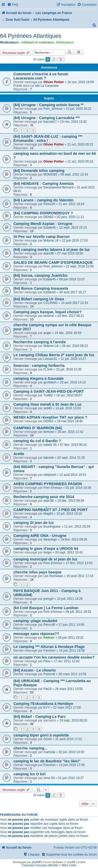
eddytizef (50, 475)
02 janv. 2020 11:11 (71, 217)
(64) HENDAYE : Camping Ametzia (44, 184)
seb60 (48, 408)
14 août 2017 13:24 (75, 303)
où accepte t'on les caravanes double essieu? (54, 657)
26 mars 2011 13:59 (72, 674)
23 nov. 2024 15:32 (74, 122)
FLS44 (48, 369)
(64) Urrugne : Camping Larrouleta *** (47, 118)
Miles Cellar (69, 865)
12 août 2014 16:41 (73, 475)
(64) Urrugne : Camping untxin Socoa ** (48, 105)
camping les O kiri (30, 774)
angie (47, 333)
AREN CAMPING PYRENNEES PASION (48, 484)
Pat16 (47, 689)
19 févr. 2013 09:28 (74, 539)
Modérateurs (65, 42)
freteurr (49, 638)
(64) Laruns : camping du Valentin (43, 200)
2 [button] (54, 59)
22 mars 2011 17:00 (67, 707)
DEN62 (48, 217)
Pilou (47, 661)
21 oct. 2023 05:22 (80, 144)
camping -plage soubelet (35, 621)
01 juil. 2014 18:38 (79, 488)
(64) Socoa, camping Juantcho (40, 275)
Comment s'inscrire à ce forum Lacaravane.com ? (41, 76)
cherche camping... (30, 748)
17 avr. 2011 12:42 (67, 661)
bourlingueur (52, 527)
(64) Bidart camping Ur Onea (39, 299)
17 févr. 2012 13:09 (79, 563)
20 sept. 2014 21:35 (71, 458)
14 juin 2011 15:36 (72, 651)
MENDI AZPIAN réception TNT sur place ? (50, 417)
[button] (61, 60)
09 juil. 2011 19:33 (79, 612)
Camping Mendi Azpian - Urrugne (43, 224)
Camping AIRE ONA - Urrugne (40, 536)
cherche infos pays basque (37, 572)
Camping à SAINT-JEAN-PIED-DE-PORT (49, 391)
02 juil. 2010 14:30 (71, 752)
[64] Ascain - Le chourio (35, 670)
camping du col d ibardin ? (37, 441)
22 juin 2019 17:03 (75, 240)
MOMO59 (50, 174)
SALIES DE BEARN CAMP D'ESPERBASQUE (53, 262)
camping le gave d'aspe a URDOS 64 (46, 549)
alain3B (48, 253)
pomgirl (48, 599)
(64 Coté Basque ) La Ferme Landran (46, 608)
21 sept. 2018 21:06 (80, 266)
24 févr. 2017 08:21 (71, 316)
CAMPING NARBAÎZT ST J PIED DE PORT (51, 510)
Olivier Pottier (54, 82)
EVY (46, 707)
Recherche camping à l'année (40, 342)
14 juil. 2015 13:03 (68, 408)
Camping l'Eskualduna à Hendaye (43, 704)
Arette (19, 454)
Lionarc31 (50, 359)
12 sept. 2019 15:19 (73, 228)
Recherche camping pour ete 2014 (44, 497)
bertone (49, 316)
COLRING (50, 303)
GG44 (47, 739)
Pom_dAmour (53, 109)
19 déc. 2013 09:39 (71, 501)
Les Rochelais (53, 576)
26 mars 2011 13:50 (69, 689)
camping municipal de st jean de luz (45, 559)
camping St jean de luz (34, 523)
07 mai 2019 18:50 (70, 253)
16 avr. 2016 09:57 (69, 395)
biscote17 (50, 122)
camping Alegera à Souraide (39, 378)
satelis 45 (50, 445)
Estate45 (50, 228)
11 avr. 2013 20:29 (77, 527)
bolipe (47, 552)
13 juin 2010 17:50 (72, 765)
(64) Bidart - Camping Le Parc (40, 717)
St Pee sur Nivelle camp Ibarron (42, 237)
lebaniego (50, 539)
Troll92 (48, 395)
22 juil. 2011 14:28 (70, 599)
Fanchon (49, 651)
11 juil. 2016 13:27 (73, 359)
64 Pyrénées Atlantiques (31, 36)
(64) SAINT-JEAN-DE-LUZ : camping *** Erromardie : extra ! (48, 138)
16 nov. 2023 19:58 (81, 82)
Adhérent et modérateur (38, 42)
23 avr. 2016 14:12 (73, 382)
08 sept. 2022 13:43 (74, 174)
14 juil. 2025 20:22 (79, 109)
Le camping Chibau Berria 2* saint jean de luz (54, 355)
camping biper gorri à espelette (41, 735)
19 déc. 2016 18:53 (68, 333)
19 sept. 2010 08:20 (73, 720)
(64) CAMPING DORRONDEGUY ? (43, 213)
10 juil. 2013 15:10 (69, 514)
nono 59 (49, 778)
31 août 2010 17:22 (69, 739)
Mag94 (48, 514)
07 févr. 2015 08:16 (73, 445)
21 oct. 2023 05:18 (80, 162)
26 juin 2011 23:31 (71, 638)
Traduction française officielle (40, 865)
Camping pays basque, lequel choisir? (48, 312)
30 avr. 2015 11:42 (70, 432)
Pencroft (49, 204)
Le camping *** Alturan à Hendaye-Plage (49, 647)
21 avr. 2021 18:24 (71, 204)
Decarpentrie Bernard (58, 187)
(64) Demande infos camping (39, 171)
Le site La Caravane (45, 86)
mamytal (49, 752)
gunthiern (50, 382)
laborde (48, 458)
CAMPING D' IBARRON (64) (38, 428)
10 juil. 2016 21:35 (69, 369)
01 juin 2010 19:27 (71, 778)
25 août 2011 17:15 (80, 576)
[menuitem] (13, 5)
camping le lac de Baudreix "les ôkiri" (47, 761)
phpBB (36, 862)
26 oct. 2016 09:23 (75, 346)
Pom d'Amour (53, 488)
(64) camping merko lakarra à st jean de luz (52, 250)
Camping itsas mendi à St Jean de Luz (47, 404)
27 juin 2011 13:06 (71, 625)
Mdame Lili (51, 240)
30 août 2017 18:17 (73, 292)
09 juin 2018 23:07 (72, 279)
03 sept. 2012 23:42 (69, 552)
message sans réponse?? (36, 634)
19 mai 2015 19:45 (70, 421)
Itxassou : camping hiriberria (39, 366)
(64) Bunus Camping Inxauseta (41, 288)
